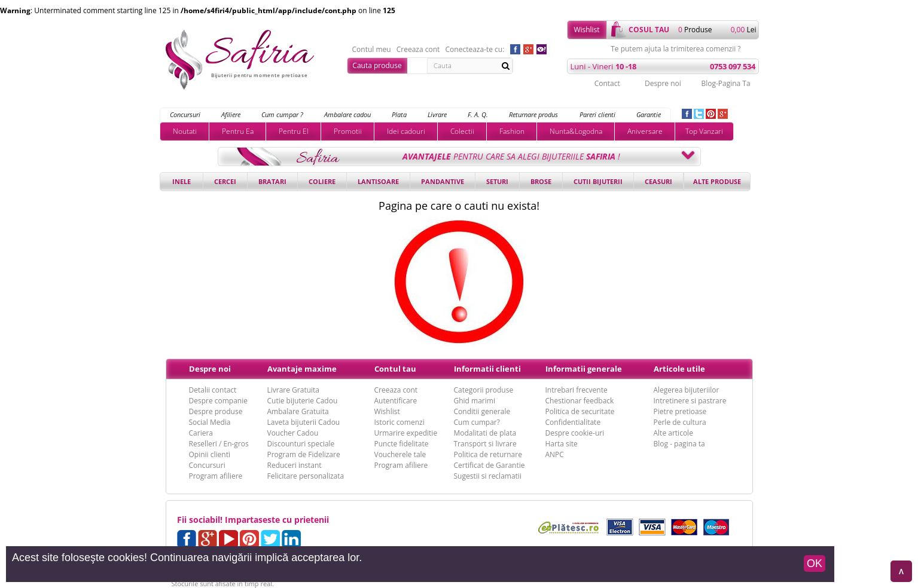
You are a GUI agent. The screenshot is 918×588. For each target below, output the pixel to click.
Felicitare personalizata (306, 476)
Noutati (185, 131)
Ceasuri (658, 181)
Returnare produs (533, 114)
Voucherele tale (400, 454)
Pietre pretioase (680, 411)
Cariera (201, 433)
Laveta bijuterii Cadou (304, 422)
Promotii (348, 131)
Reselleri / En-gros (219, 444)
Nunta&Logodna (576, 131)
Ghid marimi (475, 401)
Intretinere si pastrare (690, 401)
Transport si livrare (485, 444)
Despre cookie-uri (575, 433)
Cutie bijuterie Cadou (303, 401)
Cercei (225, 181)
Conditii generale (482, 411)
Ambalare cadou (347, 114)
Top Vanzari (704, 131)
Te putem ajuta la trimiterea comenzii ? (675, 49)
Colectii (462, 131)
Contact (607, 83)
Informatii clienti (487, 369)
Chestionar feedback (580, 401)
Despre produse (216, 411)
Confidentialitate (573, 422)
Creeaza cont (418, 50)
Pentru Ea (238, 131)
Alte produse (717, 181)
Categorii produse (484, 390)
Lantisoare (378, 181)
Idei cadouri (406, 131)
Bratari (272, 181)
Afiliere (231, 114)
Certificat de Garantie (490, 465)
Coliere (322, 181)
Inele (182, 181)
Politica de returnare (488, 454)
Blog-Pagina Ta (725, 83)
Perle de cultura (680, 422)
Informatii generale (584, 369)
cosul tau (649, 30)
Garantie (649, 114)
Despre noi (663, 83)
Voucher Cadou (293, 433)
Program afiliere (216, 476)
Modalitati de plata (485, 433)
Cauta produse (377, 65)
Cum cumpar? (477, 422)
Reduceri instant (295, 465)
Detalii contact (213, 390)
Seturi (497, 181)
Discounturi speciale (301, 444)
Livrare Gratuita (294, 390)
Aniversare (645, 131)
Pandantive (443, 181)
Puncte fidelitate (402, 444)
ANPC (555, 454)
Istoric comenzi (399, 422)
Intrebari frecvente (577, 390)
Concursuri (185, 114)
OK (815, 563)
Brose (541, 181)
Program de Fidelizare (304, 454)
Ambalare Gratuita (298, 411)
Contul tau (395, 369)
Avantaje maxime (302, 369)
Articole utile (679, 369)
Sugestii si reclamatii (488, 476)
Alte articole (673, 433)
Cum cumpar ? (282, 114)
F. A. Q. (478, 114)
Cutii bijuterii (598, 181)
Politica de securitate (580, 411)
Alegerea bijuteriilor (687, 390)
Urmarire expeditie (406, 433)
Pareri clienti (597, 114)
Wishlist (586, 30)
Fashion (512, 131)
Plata (399, 114)
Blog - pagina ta (679, 444)
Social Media (210, 422)
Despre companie (218, 401)
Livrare (437, 114)
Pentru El (294, 131)
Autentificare (396, 401)
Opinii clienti (210, 454)
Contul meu (372, 50)
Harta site (562, 444)
